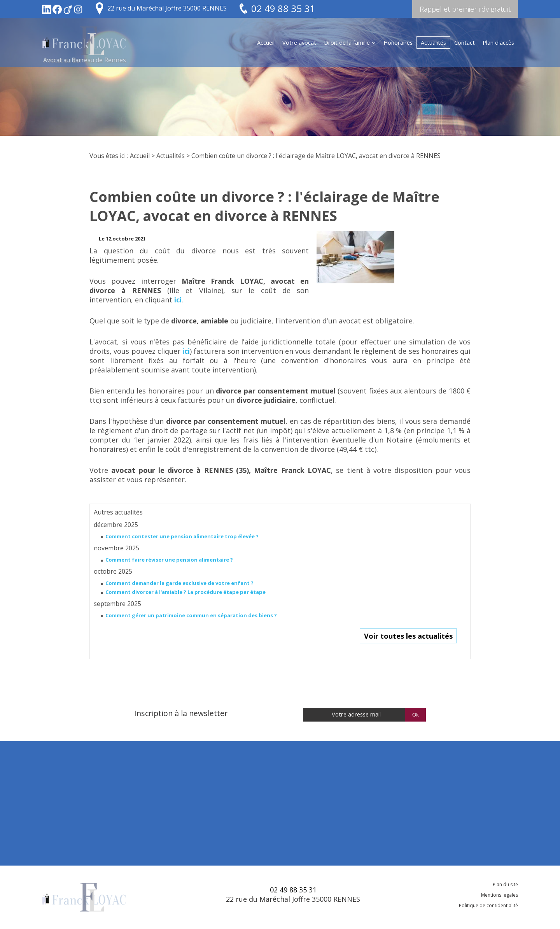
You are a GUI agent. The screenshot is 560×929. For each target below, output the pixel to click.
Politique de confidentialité (488, 905)
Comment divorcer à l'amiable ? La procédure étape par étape (185, 592)
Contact (465, 42)
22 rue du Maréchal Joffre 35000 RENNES (167, 8)
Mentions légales (500, 895)
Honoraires (398, 42)
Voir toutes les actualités (408, 636)
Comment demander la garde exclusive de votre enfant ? (179, 583)
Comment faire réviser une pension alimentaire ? (169, 560)
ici (178, 300)
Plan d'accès (498, 42)
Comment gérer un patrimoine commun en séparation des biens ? (191, 615)
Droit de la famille (347, 42)
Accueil (266, 42)
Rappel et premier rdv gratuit (465, 9)
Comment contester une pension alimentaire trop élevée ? (182, 536)
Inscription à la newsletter (181, 713)
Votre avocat (299, 42)
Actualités (433, 42)
